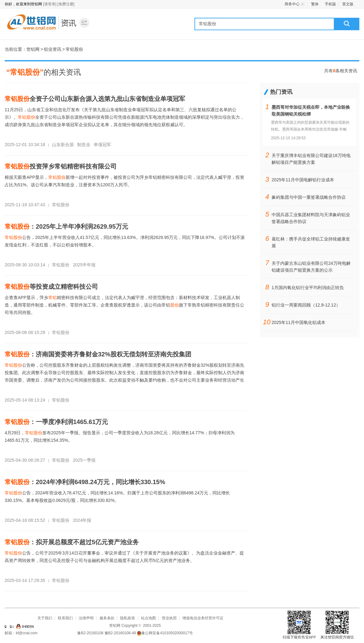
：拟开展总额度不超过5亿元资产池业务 (72, 542)
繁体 (315, 4)
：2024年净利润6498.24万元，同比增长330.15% (85, 482)
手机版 (330, 4)
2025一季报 (84, 460)
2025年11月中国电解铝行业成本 (303, 180)
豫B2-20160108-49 (120, 633)
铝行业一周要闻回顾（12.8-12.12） (306, 305)
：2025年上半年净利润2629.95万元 (66, 226)
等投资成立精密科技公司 (51, 287)
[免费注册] (66, 4)
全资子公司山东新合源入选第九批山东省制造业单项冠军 (95, 99)
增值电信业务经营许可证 (203, 618)
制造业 (84, 145)
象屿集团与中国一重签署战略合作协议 (309, 197)
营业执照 (169, 618)
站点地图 (148, 618)
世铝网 (31, 22)
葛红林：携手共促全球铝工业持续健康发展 (311, 242)
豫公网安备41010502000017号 (165, 633)
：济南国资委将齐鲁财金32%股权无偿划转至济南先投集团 (98, 354)
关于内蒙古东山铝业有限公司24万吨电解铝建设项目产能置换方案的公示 (311, 267)
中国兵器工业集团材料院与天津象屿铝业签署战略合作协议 (311, 218)
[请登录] (50, 4)
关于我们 (45, 618)
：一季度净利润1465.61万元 (56, 422)
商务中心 (292, 4)
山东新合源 (63, 145)
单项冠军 (102, 145)
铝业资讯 (69, 22)
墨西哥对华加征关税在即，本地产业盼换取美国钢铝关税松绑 (311, 111)
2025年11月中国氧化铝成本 (299, 322)
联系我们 (65, 618)
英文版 (348, 4)
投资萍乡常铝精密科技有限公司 (61, 166)
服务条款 (107, 618)
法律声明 (86, 618)
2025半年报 (84, 265)
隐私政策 (128, 618)
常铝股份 (61, 205)
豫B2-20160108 (90, 633)
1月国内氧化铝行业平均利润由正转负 (308, 288)
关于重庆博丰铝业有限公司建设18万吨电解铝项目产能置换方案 (311, 159)
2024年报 (82, 520)
